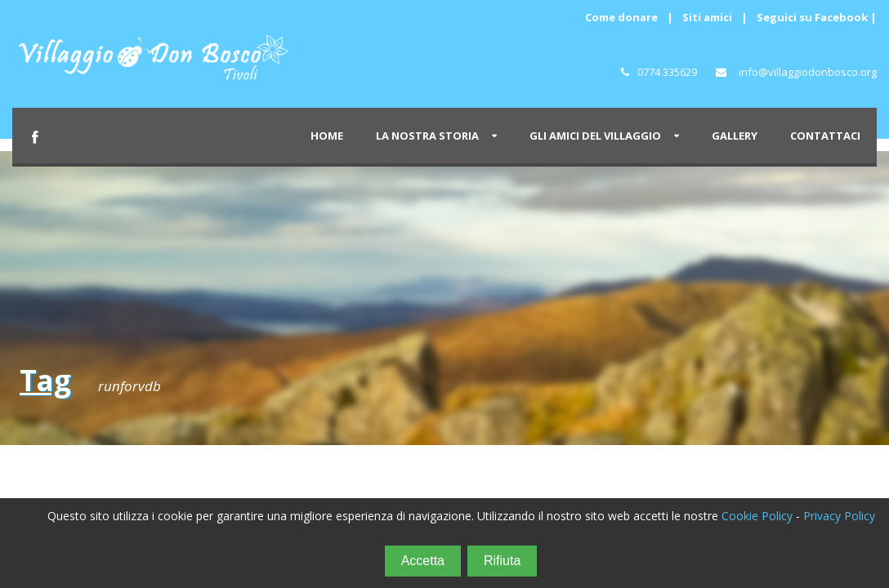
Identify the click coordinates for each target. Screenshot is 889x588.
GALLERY (735, 136)
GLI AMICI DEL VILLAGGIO (595, 136)
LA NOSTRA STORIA (427, 136)
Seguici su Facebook (812, 17)
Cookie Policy (757, 516)
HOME (327, 136)
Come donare (621, 17)
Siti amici (707, 17)
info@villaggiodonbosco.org (808, 72)
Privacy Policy (839, 516)
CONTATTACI (825, 136)
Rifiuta (502, 561)
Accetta (423, 561)
